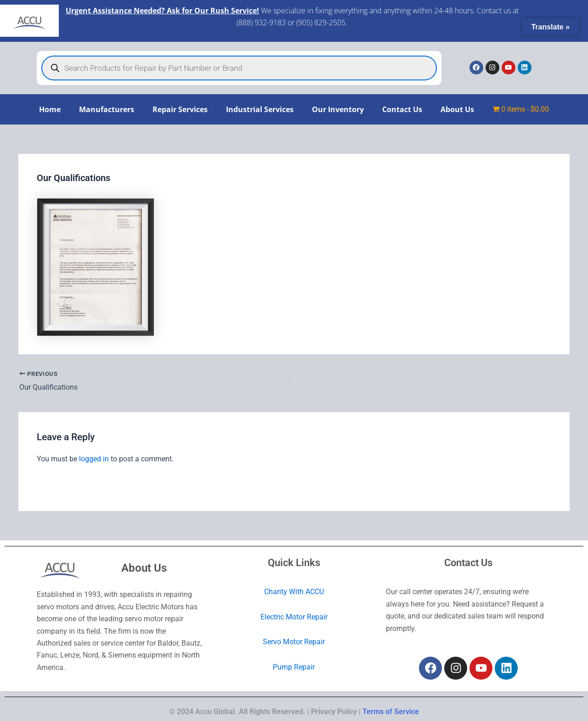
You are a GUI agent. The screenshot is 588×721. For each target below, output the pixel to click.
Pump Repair (294, 667)
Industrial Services (260, 109)
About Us (457, 109)
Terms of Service (391, 712)
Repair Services (180, 109)
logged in (94, 458)
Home (50, 109)
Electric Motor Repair (294, 617)
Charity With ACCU (294, 592)
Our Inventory (338, 109)
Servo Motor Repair (294, 642)
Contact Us (402, 109)
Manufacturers (107, 109)
